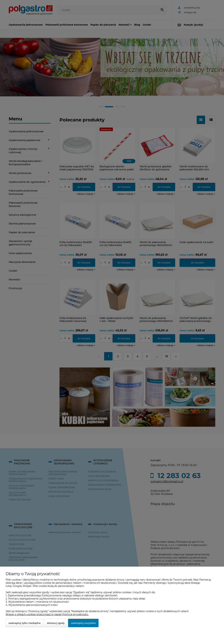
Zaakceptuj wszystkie (83, 623)
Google (17, 586)
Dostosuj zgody (56, 623)
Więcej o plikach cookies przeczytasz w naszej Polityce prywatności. (47, 614)
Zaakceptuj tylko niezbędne (24, 623)
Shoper (27, 586)
